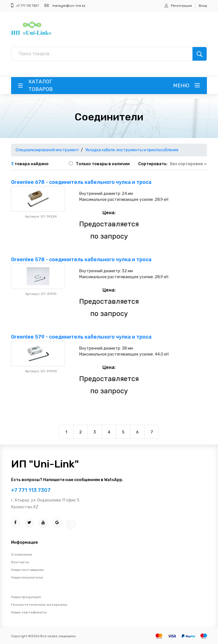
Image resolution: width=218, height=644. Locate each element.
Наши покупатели (27, 577)
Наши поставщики (27, 570)
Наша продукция (26, 597)
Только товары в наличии (103, 164)
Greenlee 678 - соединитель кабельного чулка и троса (81, 182)
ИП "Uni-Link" (45, 464)
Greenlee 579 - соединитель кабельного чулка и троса (81, 337)
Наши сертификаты (29, 612)
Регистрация (181, 6)
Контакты (20, 562)
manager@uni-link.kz (69, 6)
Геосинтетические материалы (39, 605)
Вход (203, 6)
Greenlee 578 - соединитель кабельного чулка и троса (81, 260)
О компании (22, 554)
